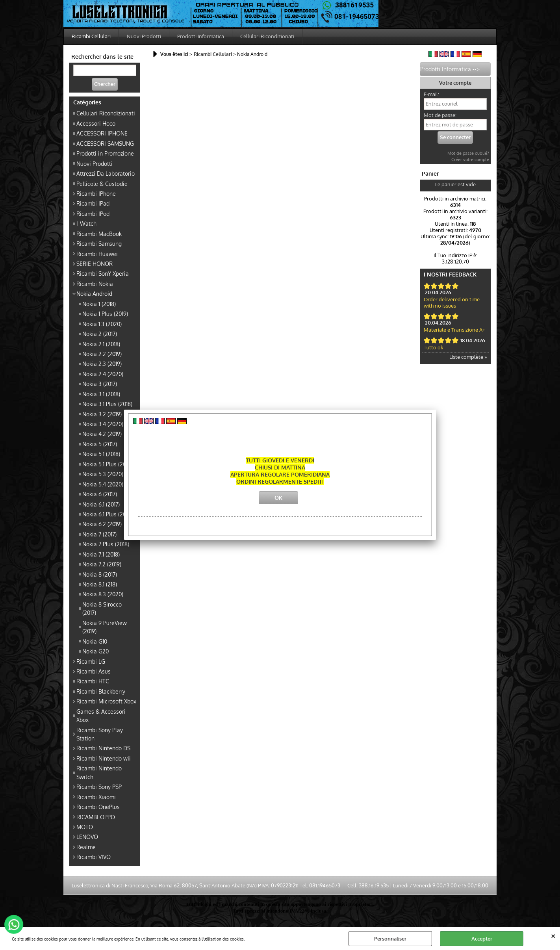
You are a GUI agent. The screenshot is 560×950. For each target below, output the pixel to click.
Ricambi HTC (93, 681)
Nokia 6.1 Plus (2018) (107, 514)
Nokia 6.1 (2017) (101, 504)
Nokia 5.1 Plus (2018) (107, 464)
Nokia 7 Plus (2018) (106, 544)
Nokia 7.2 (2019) (102, 564)
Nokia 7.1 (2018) (101, 554)
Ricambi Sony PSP (99, 787)
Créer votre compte (470, 160)
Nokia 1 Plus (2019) (105, 314)
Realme (86, 847)
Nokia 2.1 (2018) (101, 344)
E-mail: (431, 94)
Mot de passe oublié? (468, 153)
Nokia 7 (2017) (99, 534)
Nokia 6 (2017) (100, 494)
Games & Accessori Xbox (101, 715)
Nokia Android (94, 293)
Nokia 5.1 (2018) (101, 454)
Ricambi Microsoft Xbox (106, 701)
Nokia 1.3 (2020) (102, 324)
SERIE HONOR (95, 263)
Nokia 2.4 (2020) (103, 374)
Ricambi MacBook (99, 234)
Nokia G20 (95, 651)
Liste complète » (468, 357)
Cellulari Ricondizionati (267, 36)
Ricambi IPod (93, 213)
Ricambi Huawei (97, 254)
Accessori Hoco (96, 123)
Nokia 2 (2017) (100, 334)
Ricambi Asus (94, 671)
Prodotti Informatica (201, 36)
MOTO (85, 827)
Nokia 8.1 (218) (100, 584)
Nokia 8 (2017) (100, 574)
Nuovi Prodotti (144, 36)
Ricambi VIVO (94, 857)
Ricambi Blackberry (101, 691)
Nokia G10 (95, 641)
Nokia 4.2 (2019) (102, 434)
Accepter (482, 939)
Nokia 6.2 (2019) (102, 524)
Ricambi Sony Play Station (100, 734)
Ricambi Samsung (99, 243)
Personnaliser (390, 939)
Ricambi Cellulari (91, 36)
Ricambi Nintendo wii (104, 758)
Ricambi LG (91, 661)
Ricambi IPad (93, 203)
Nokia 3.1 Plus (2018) (107, 404)
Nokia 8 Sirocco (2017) (102, 608)
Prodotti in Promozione (105, 153)
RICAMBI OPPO (96, 817)
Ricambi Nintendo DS (103, 748)
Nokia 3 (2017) (100, 384)
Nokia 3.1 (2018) (101, 394)
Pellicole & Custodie (102, 184)
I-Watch (86, 223)
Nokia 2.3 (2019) (102, 364)
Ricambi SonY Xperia (103, 273)
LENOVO (87, 837)
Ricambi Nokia (95, 284)
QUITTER (553, 935)
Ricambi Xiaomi (96, 797)
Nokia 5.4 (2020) (103, 484)
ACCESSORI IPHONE (102, 133)
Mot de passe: (440, 115)
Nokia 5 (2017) (100, 444)
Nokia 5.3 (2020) (103, 474)
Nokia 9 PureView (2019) (105, 627)
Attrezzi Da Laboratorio (106, 173)
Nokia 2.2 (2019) (102, 354)
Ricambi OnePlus (98, 807)
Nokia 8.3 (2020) (103, 594)
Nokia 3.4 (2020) (103, 424)
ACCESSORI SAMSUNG (105, 143)
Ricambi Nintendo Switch (99, 772)
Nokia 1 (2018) (99, 304)
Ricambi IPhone (96, 193)
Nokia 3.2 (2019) (102, 414)
